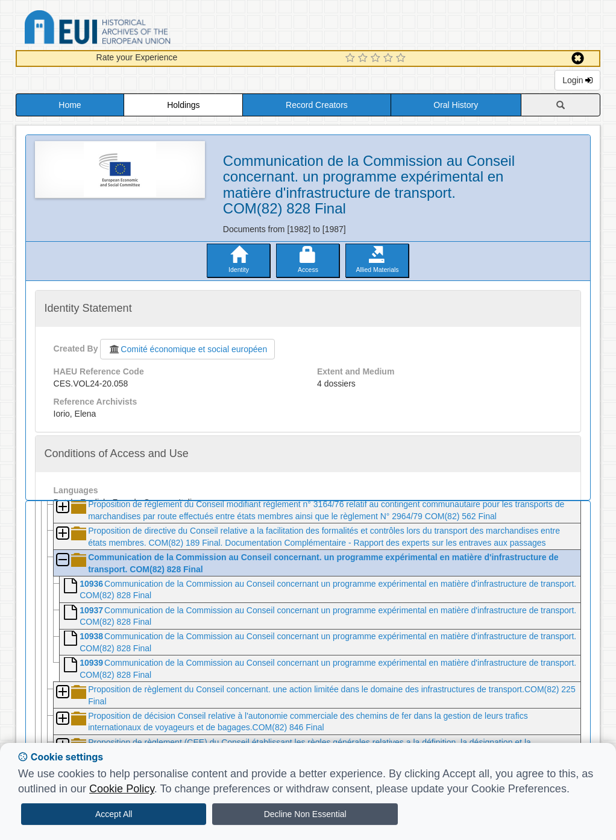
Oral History (456, 105)
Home (70, 105)
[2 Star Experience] (364, 58)
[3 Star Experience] (377, 58)
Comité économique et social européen (187, 349)
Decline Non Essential (305, 814)
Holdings (183, 105)
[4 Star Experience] (390, 58)
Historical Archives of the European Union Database (131, 29)
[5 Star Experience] (402, 58)
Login (577, 80)
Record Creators (317, 105)
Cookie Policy (122, 789)
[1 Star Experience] (352, 58)
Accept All (114, 814)
